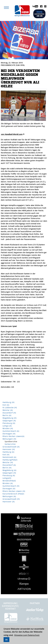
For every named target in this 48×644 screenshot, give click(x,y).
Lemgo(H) (7, 478)
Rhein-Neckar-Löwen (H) (14, 491)
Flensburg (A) (9, 475)
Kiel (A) (6, 405)
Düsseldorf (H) (9, 413)
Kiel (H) (6, 455)
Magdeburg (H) (10, 418)
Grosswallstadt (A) (11, 447)
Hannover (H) (9, 449)
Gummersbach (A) (11, 431)
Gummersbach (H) (11, 486)
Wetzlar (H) (8, 462)
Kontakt (10, 609)
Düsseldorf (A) (9, 465)
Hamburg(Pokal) (10, 460)
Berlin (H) (7, 468)
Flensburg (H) (9, 423)
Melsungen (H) (9, 439)
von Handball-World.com (12, 134)
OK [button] (6, 639)
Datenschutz (10, 606)
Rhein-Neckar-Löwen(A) (13, 436)
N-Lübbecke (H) (10, 407)
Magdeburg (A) (9, 470)
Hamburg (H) (8, 402)
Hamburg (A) (8, 452)
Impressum (10, 603)
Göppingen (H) (9, 473)
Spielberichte (11, 441)
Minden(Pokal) (9, 481)
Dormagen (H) (9, 434)
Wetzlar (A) (8, 410)
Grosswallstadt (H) (11, 499)
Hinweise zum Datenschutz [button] (27, 635)
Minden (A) (8, 483)
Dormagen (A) (9, 489)
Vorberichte (10, 444)
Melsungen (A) (9, 496)
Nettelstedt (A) (9, 457)
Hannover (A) (9, 502)
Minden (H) (8, 428)
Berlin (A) (7, 415)
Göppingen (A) (9, 421)
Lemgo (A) (7, 426)
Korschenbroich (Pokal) (13, 494)
